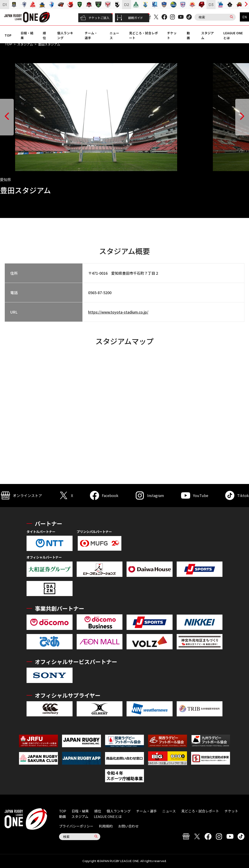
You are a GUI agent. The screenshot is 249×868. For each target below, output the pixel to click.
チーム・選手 (146, 811)
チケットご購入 (95, 18)
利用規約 (106, 826)
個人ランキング (119, 811)
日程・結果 (80, 811)
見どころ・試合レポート (200, 811)
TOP (8, 35)
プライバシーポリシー (76, 826)
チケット (231, 811)
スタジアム (25, 44)
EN (245, 17)
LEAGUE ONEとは (108, 816)
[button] (7, 117)
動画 (188, 35)
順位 (44, 35)
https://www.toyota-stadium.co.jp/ (118, 312)
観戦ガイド (130, 18)
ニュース (169, 811)
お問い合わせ (128, 826)
